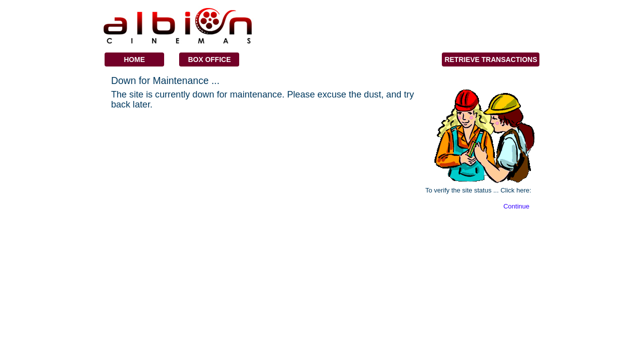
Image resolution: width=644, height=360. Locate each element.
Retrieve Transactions (491, 59)
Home (134, 59)
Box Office (210, 59)
